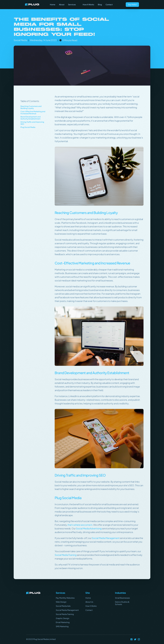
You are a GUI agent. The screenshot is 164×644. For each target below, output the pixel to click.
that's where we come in (80, 525)
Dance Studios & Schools (122, 603)
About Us (89, 602)
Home (88, 598)
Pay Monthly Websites (65, 598)
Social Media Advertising (89, 528)
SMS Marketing (62, 626)
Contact (89, 610)
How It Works (91, 606)
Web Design (61, 602)
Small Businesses (122, 598)
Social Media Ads (63, 606)
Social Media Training (66, 555)
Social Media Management (106, 538)
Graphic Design (63, 618)
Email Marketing (63, 622)
